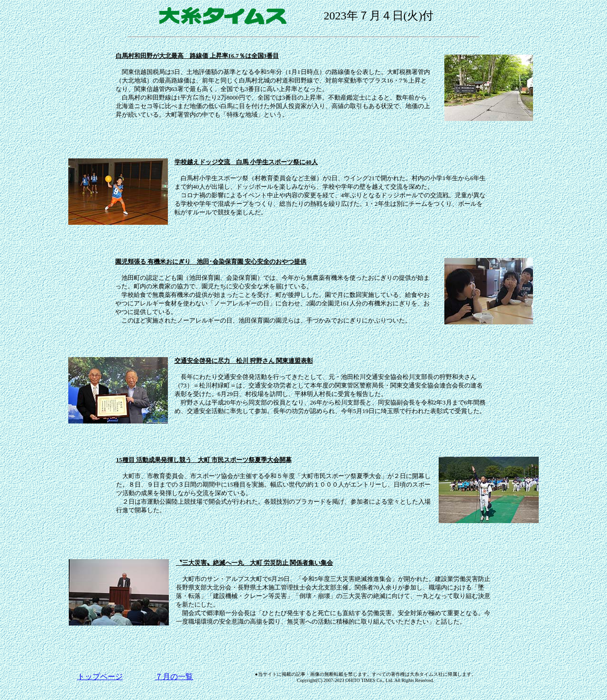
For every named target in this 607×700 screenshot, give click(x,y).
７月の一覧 (174, 677)
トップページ (100, 677)
